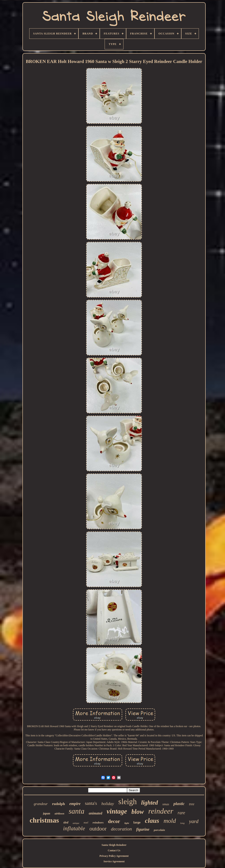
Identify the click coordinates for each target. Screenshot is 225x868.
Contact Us (114, 850)
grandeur (41, 804)
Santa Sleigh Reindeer (114, 845)
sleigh (128, 802)
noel (86, 823)
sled (66, 822)
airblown (59, 814)
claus (152, 820)
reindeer (161, 811)
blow (138, 812)
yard (194, 821)
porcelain (159, 830)
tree (192, 804)
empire (75, 804)
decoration (121, 829)
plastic (179, 804)
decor (114, 821)
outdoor (98, 829)
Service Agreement (114, 861)
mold (170, 821)
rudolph (59, 804)
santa (76, 811)
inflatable (74, 828)
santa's (91, 803)
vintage (117, 811)
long (182, 823)
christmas (44, 820)
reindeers (98, 822)
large (137, 822)
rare (181, 813)
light (127, 823)
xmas (166, 804)
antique (76, 823)
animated (95, 813)
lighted (150, 803)
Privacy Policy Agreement (114, 856)
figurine (143, 829)
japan (47, 813)
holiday (108, 804)
